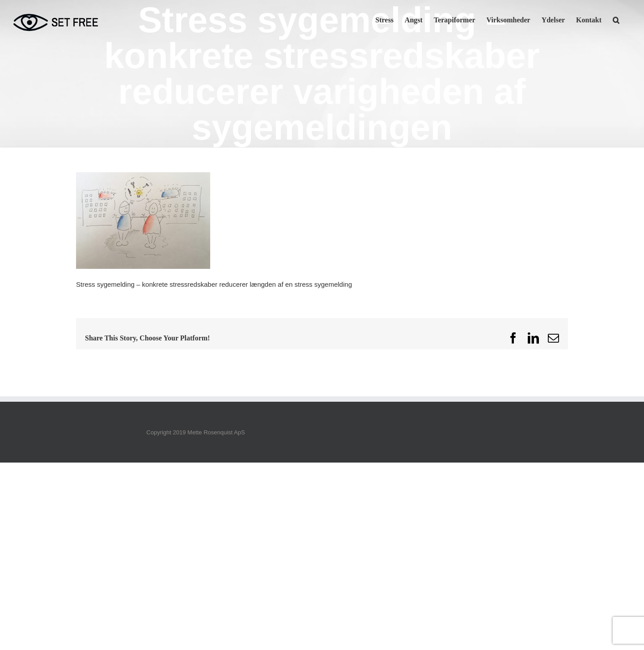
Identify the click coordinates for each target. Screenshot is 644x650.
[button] (616, 19)
